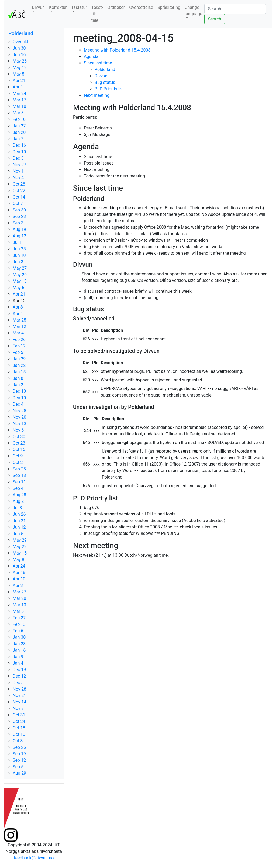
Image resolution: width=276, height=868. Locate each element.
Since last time (98, 63)
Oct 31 (19, 715)
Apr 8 (18, 307)
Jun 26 (19, 514)
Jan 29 (19, 359)
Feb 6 (18, 631)
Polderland (21, 33)
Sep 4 (18, 488)
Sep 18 (19, 475)
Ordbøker (116, 7)
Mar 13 (19, 605)
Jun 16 (19, 55)
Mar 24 (19, 93)
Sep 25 (19, 469)
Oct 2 (18, 462)
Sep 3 (18, 223)
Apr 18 (19, 573)
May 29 (20, 540)
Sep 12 (19, 760)
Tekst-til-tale (97, 14)
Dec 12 (19, 676)
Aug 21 (19, 501)
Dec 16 (19, 145)
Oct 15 (19, 450)
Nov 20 (19, 417)
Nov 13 (19, 424)
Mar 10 (19, 106)
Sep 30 (19, 210)
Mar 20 (19, 598)
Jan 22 (19, 365)
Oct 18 (19, 728)
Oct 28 (19, 184)
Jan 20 (19, 132)
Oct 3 (18, 741)
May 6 (18, 288)
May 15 (20, 553)
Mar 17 (19, 100)
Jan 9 (18, 657)
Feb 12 (19, 346)
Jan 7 (18, 139)
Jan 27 (19, 126)
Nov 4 (18, 178)
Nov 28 (19, 411)
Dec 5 (18, 683)
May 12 (20, 68)
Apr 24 (19, 566)
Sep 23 (19, 216)
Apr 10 (19, 579)
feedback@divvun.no (34, 858)
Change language (193, 11)
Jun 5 (18, 534)
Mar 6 (18, 611)
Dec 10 (19, 152)
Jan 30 (19, 637)
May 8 (18, 560)
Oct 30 (19, 437)
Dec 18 (19, 391)
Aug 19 (19, 229)
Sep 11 (19, 482)
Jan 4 (18, 663)
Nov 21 (19, 696)
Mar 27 (19, 592)
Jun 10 (19, 255)
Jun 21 (19, 521)
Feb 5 (18, 352)
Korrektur (58, 7)
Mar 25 (19, 320)
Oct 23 (19, 443)
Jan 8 (18, 378)
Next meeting (97, 95)
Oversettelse (141, 7)
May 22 (20, 547)
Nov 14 (19, 702)
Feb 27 (19, 618)
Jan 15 (19, 372)
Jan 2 (18, 385)
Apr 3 (18, 585)
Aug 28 (19, 495)
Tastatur (79, 7)
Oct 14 (19, 197)
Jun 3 (18, 262)
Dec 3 (18, 158)
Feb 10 (19, 119)
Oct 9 (18, 456)
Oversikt (20, 42)
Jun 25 (19, 249)
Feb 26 (19, 339)
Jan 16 (19, 650)
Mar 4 (18, 333)
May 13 (20, 281)
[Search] (235, 9)
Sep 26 (19, 747)
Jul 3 (17, 508)
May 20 (20, 275)
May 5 (18, 74)
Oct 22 (19, 191)
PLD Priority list (109, 89)
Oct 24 (19, 721)
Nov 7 (18, 708)
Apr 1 (18, 87)
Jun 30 (19, 48)
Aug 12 (19, 236)
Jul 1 (17, 242)
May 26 (20, 61)
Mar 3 (18, 113)
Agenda (91, 57)
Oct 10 (19, 734)
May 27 (20, 268)
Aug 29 (19, 773)
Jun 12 (19, 527)
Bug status (105, 82)
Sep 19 (19, 754)
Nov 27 (19, 165)
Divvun (38, 7)
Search (214, 19)
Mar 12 (19, 327)
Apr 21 (19, 81)
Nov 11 (19, 171)
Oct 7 (18, 204)
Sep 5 (18, 767)
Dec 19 (19, 670)
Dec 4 (18, 404)
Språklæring (169, 7)
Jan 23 (19, 644)
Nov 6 (18, 430)
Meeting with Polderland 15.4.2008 (117, 50)
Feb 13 (19, 624)
